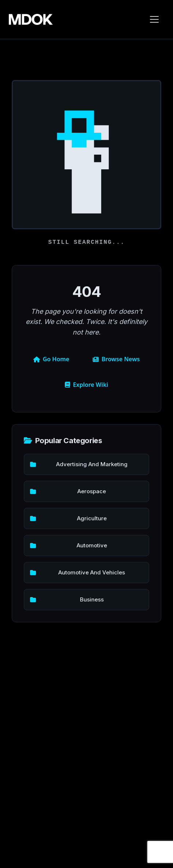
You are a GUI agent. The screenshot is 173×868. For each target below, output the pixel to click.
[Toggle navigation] (154, 19)
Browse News (116, 359)
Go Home (51, 359)
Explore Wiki (86, 385)
